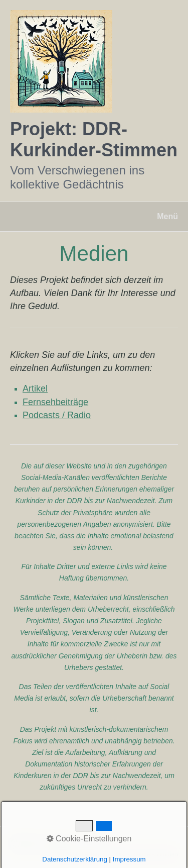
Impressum (93, 840)
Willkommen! (27, 840)
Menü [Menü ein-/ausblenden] (167, 216)
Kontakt (61, 840)
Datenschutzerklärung (39, 847)
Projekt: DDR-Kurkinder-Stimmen (94, 139)
